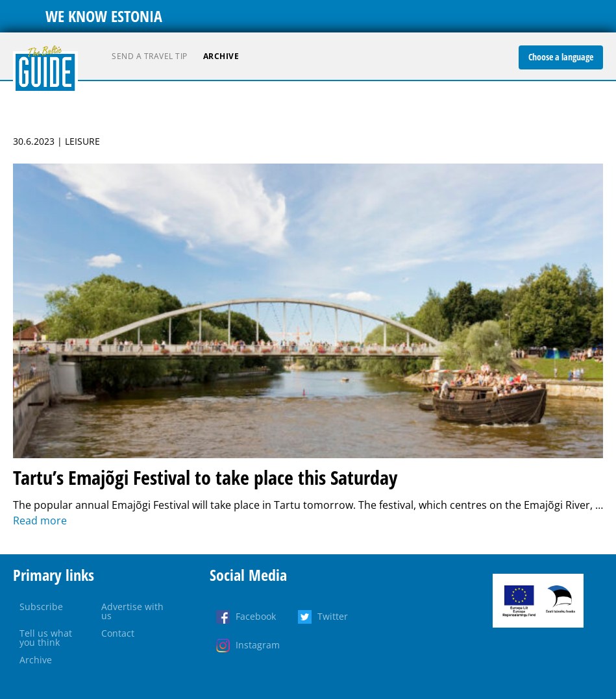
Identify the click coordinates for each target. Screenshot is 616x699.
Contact (118, 633)
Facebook (256, 616)
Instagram (258, 645)
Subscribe (41, 607)
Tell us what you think (46, 638)
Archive (221, 56)
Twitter (333, 616)
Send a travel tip (150, 56)
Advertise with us (132, 611)
